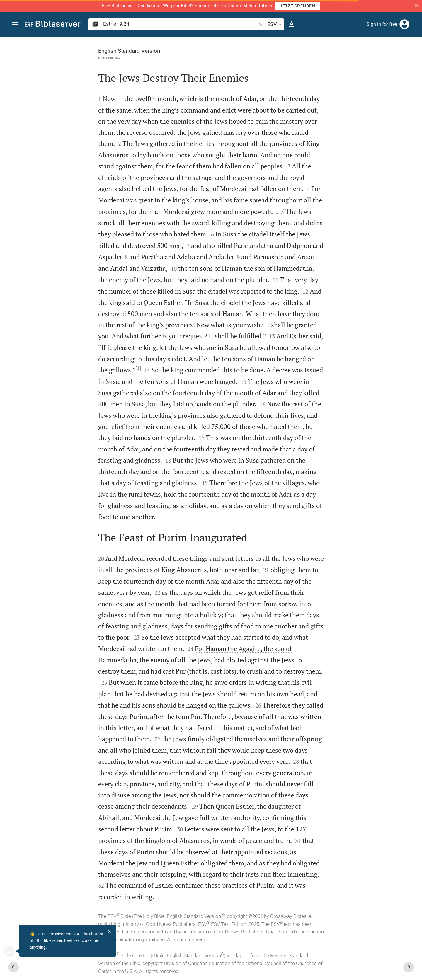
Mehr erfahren (258, 6)
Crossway (47, 58)
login (330, 115)
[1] (72, 368)
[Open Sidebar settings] (403, 60)
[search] (180, 24)
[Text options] (292, 24)
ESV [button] (275, 24)
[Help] (413, 60)
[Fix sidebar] (294, 42)
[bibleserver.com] (53, 25)
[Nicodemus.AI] (13, 951)
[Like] (307, 60)
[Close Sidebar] (294, 514)
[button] (416, 6)
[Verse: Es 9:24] (341, 47)
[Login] (404, 24)
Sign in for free (382, 24)
